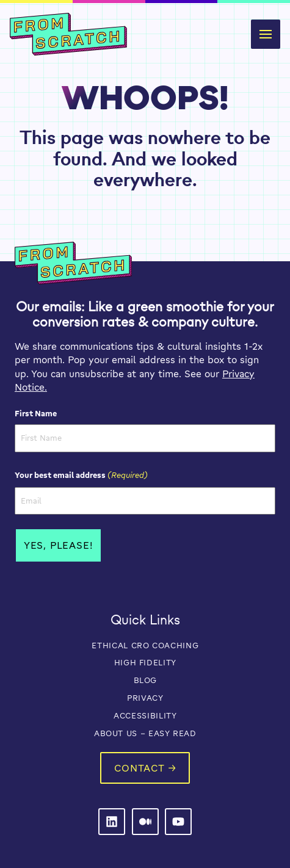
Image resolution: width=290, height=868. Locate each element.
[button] (266, 34)
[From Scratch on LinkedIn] (112, 822)
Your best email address (81, 475)
